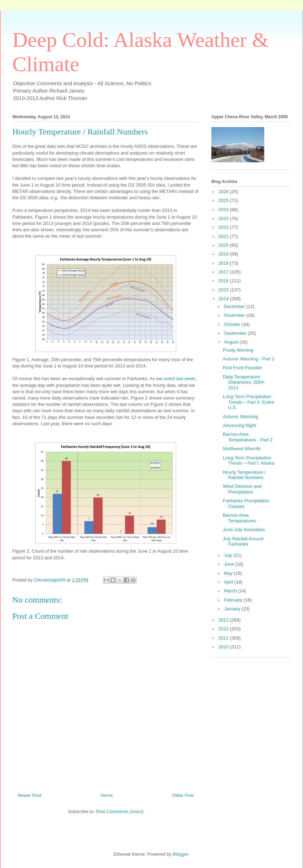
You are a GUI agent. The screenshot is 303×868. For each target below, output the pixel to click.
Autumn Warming (240, 417)
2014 (224, 299)
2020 (224, 245)
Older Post (183, 795)
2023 (224, 218)
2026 (224, 192)
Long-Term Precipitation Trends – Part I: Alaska (248, 461)
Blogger (180, 854)
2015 (224, 290)
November (235, 315)
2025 (224, 200)
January (233, 609)
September (236, 333)
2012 (224, 629)
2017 (224, 272)
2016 (224, 281)
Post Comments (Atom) (120, 812)
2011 (224, 638)
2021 (224, 236)
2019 (224, 254)
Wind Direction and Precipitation (242, 489)
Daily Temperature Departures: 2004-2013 (244, 382)
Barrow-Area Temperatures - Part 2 (248, 437)
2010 (224, 647)
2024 (224, 210)
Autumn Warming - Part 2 (248, 359)
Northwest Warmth (242, 449)
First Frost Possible (242, 368)
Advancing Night (239, 425)
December (235, 306)
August (232, 342)
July (229, 555)
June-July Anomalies (244, 530)
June (230, 564)
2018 (224, 263)
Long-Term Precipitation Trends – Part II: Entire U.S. (248, 402)
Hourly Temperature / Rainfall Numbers (244, 475)
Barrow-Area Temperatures (239, 518)
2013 (224, 620)
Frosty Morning (238, 350)
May (229, 573)
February (234, 600)
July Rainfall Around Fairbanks (243, 542)
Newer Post (29, 795)
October (233, 324)
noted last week (179, 379)
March (231, 591)
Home (107, 795)
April (229, 582)
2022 (224, 227)
